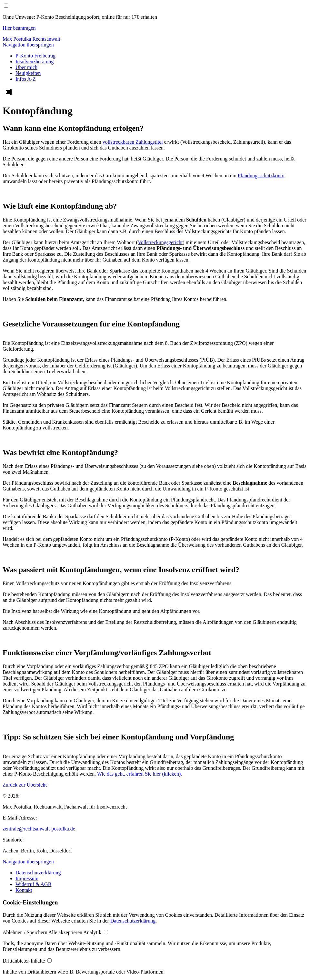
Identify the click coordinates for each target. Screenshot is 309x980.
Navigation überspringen (28, 45)
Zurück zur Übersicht (25, 785)
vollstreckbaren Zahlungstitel (133, 142)
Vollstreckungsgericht (160, 242)
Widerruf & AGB (33, 884)
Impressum (27, 878)
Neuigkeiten (28, 73)
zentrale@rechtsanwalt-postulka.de (39, 829)
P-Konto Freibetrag (35, 56)
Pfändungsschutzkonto (261, 175)
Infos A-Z (26, 79)
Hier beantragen (19, 28)
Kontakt (24, 890)
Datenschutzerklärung (38, 873)
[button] (25, 932)
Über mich (26, 67)
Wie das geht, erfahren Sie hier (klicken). (140, 774)
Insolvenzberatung (35, 62)
